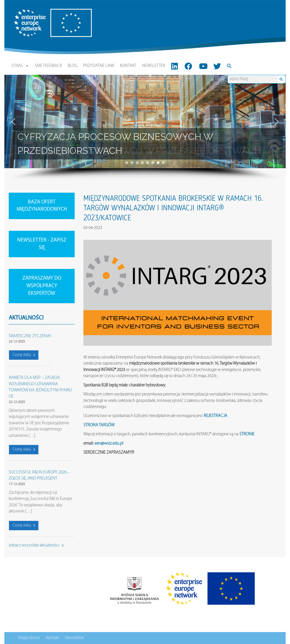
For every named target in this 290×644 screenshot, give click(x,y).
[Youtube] (203, 66)
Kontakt (128, 66)
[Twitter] (217, 66)
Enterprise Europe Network (36, 12)
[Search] (229, 66)
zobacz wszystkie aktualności (36, 545)
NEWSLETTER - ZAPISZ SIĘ (42, 244)
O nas (20, 66)
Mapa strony (29, 638)
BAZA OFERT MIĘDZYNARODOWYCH (42, 206)
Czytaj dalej (24, 355)
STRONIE (247, 434)
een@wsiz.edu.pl (109, 444)
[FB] (188, 66)
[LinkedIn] (174, 66)
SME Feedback (48, 66)
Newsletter (154, 66)
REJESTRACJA (215, 416)
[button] (13, 122)
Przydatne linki (99, 66)
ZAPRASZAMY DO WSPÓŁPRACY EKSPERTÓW (42, 286)
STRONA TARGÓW (99, 425)
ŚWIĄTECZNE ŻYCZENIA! (30, 336)
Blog (72, 66)
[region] (145, 128)
